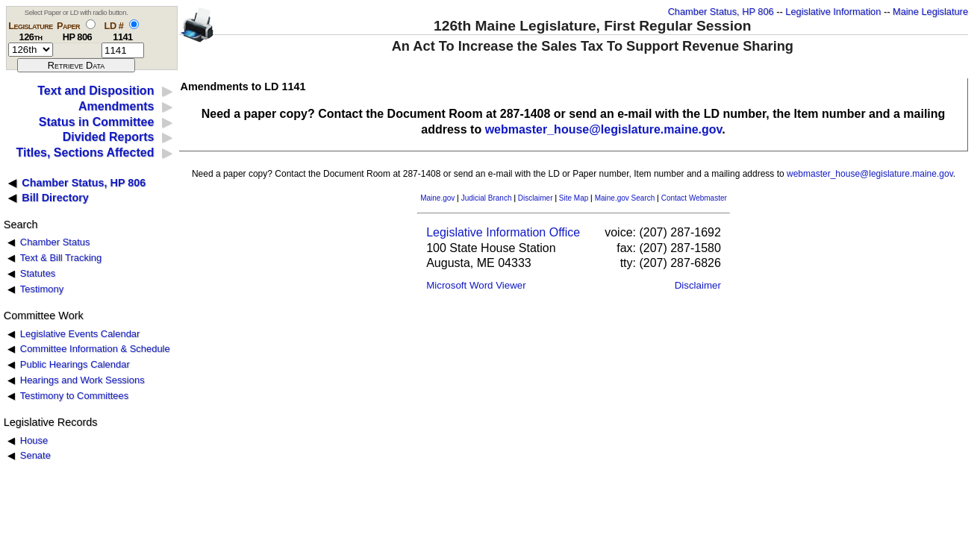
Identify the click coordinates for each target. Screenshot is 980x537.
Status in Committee (97, 122)
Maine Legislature (930, 12)
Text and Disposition (96, 91)
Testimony (42, 289)
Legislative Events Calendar (80, 334)
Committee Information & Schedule (95, 349)
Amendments (116, 106)
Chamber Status (55, 242)
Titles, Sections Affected (85, 153)
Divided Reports (109, 137)
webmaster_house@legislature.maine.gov (604, 129)
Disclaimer (536, 198)
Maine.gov (437, 198)
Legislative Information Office (503, 232)
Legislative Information (833, 12)
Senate (35, 455)
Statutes (38, 273)
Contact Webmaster (694, 198)
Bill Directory (55, 198)
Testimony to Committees (74, 396)
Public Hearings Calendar (75, 364)
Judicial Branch (487, 198)
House (34, 440)
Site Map (574, 198)
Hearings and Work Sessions (82, 380)
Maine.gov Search (625, 198)
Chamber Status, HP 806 (721, 12)
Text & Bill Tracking (61, 258)
